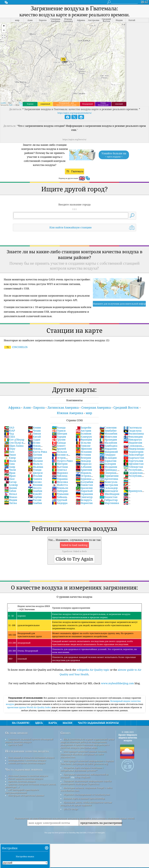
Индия (11, 500)
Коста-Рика (38, 452)
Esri (11, 105)
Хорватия (108, 461)
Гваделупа (132, 431)
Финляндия (133, 437)
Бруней (59, 449)
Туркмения (109, 476)
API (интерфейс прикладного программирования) (22, 791)
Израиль (84, 473)
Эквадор (83, 461)
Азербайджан (132, 483)
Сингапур (84, 497)
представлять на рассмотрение (101, 823)
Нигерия (60, 464)
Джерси (35, 473)
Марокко (60, 473)
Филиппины (134, 434)
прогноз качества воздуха (22, 781)
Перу (10, 449)
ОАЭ (9, 428)
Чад (9, 434)
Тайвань (60, 497)
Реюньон (60, 488)
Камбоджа (108, 446)
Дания (11, 488)
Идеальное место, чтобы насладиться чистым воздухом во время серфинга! (86, 804)
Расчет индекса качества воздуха (26, 779)
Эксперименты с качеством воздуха (27, 760)
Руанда (59, 428)
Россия (35, 500)
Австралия (109, 485)
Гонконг (83, 446)
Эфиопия (84, 449)
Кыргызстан (134, 458)
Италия (35, 476)
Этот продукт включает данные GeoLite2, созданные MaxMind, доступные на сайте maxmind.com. (84, 754)
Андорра (60, 503)
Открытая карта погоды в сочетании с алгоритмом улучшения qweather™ (82, 769)
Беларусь (84, 500)
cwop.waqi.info (82, 777)
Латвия (35, 455)
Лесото (35, 488)
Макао (11, 497)
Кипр (10, 458)
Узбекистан (133, 467)
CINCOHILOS (16, 347)
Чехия (34, 431)
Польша (59, 452)
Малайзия (108, 443)
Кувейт (35, 494)
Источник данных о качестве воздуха (28, 776)
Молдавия (108, 467)
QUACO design (71, 809)
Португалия (133, 461)
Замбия (35, 491)
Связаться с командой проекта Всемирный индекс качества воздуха (29, 741)
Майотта (60, 485)
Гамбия (35, 503)
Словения (108, 428)
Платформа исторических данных (26, 795)
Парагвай (84, 491)
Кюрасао (84, 464)
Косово (35, 482)
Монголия (108, 437)
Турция (59, 437)
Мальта (35, 464)
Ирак (10, 473)
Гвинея (35, 479)
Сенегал (59, 470)
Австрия (83, 431)
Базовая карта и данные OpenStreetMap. (84, 798)
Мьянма (36, 467)
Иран (10, 476)
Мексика (60, 482)
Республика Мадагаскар (133, 477)
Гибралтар (109, 500)
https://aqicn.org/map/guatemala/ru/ (75, 113)
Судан (34, 440)
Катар (10, 482)
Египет (59, 446)
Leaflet (3, 103)
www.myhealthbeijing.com (117, 683)
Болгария (108, 464)
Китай (34, 437)
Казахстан (108, 497)
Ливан (34, 434)
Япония (35, 485)
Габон (10, 491)
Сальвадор (109, 488)
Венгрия (83, 458)
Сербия (35, 497)
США (10, 437)
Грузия (59, 440)
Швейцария (109, 494)
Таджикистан (132, 480)
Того (9, 452)
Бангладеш (109, 491)
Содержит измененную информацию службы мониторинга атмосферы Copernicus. (86, 782)
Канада (59, 443)
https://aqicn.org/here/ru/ (74, 139)
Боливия (84, 434)
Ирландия (108, 440)
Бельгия (83, 443)
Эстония (83, 455)
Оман (10, 455)
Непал (11, 494)
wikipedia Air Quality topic (93, 670)
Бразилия (84, 488)
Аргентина (109, 479)
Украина (60, 479)
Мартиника (109, 503)
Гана (9, 464)
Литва (11, 503)
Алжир (11, 485)
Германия (84, 494)
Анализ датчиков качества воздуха (27, 763)
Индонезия (133, 443)
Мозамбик (108, 434)
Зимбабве (108, 431)
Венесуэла (108, 482)
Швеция (60, 434)
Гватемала (133, 428)
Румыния (60, 494)
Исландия (108, 458)
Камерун (84, 437)
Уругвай (60, 500)
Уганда (35, 470)
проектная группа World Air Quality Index (29, 707)
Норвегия (84, 503)
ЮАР (10, 431)
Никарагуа (133, 440)
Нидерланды (134, 449)
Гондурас (108, 455)
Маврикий (109, 452)
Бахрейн (83, 428)
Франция (84, 440)
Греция (35, 458)
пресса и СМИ (15, 745)
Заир (10, 467)
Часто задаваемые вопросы (24, 769)
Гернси (59, 431)
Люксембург (134, 455)
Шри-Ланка (14, 446)
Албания (84, 467)
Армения (84, 470)
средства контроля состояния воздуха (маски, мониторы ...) (31, 786)
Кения (34, 428)
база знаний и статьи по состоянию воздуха (31, 757)
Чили (10, 470)
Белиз (34, 443)
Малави (35, 461)
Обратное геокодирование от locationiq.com (87, 794)
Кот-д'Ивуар (14, 440)
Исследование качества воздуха (27, 751)
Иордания (108, 449)
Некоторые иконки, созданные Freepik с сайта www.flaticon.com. (86, 789)
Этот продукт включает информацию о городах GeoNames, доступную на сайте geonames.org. (87, 762)
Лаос (10, 479)
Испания (84, 452)
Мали (10, 461)
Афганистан (134, 464)
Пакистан (84, 485)
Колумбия (84, 482)
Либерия (60, 491)
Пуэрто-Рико (62, 461)
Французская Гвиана (134, 492)
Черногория (133, 452)
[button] (4, 26)
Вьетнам (60, 467)
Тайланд (60, 476)
